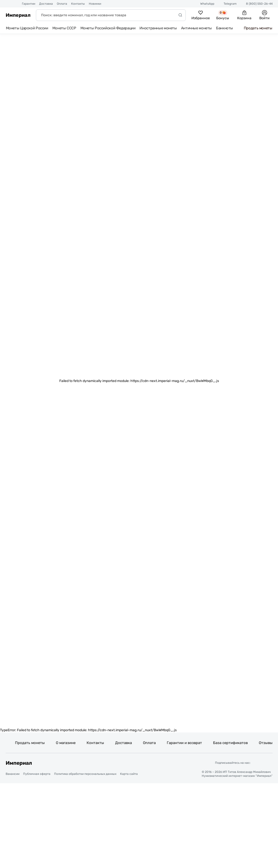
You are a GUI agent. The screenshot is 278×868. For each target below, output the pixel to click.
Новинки (95, 4)
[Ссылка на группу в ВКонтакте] (268, 764)
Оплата (62, 4)
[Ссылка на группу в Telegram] (256, 764)
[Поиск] (111, 15)
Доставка (46, 4)
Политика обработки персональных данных (85, 775)
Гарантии (29, 4)
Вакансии (13, 775)
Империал (18, 15)
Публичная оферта (37, 775)
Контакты (78, 4)
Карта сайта (129, 775)
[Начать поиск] (180, 15)
